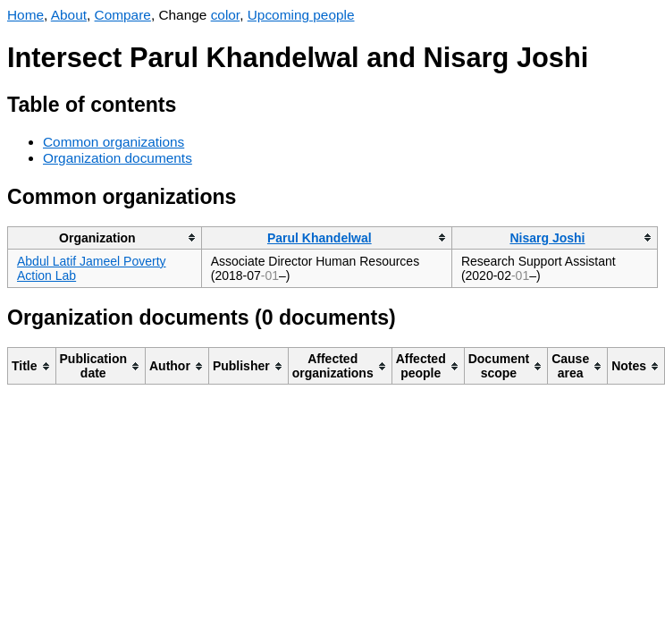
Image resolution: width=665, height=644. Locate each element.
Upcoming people (301, 15)
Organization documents (118, 158)
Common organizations (114, 142)
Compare (123, 15)
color (226, 15)
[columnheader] (105, 237)
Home (25, 15)
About (69, 15)
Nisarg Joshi (547, 238)
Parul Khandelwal (320, 238)
